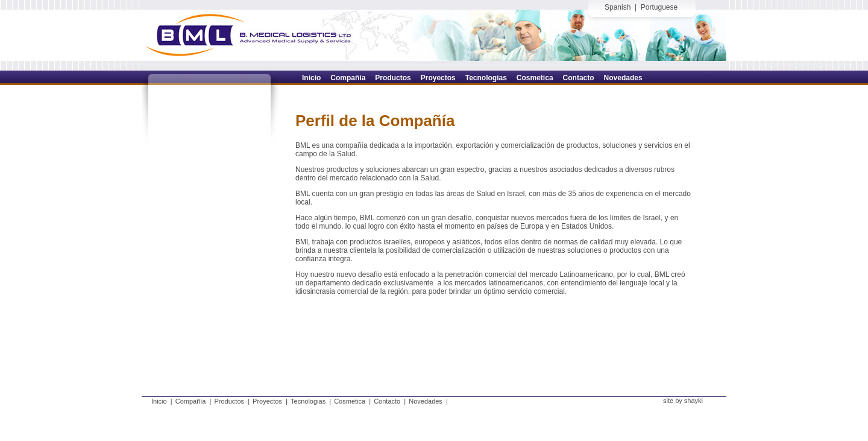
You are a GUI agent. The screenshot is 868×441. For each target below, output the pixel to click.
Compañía (191, 401)
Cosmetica (350, 401)
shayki (693, 401)
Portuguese (659, 7)
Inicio (159, 401)
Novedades (426, 401)
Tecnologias (308, 401)
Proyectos (267, 401)
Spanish (618, 7)
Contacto (387, 401)
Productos (230, 401)
